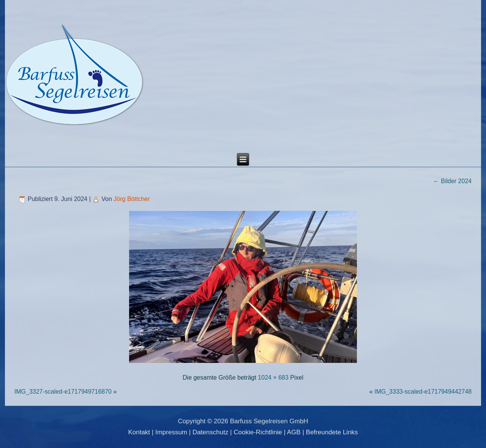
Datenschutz (211, 432)
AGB (294, 432)
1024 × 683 (273, 378)
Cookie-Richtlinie (258, 432)
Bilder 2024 (452, 181)
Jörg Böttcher (132, 199)
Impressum (171, 432)
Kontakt (139, 432)
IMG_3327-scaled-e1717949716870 (63, 392)
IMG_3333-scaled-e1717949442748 (423, 392)
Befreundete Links (332, 432)
